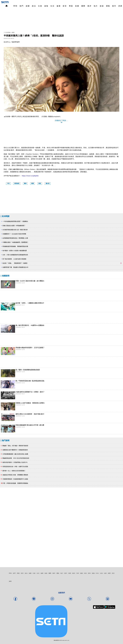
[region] (61, 20)
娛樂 (28, 6)
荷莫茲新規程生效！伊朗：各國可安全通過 (15, 467)
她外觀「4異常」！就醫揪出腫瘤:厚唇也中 (30, 303)
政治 (34, 6)
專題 (71, 6)
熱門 (22, 6)
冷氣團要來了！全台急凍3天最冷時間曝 (14, 234)
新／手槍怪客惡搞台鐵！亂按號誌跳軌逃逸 (30, 381)
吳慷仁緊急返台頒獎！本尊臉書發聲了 (14, 226)
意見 (113, 573)
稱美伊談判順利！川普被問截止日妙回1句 (15, 462)
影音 (65, 6)
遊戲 (81, 573)
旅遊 (102, 6)
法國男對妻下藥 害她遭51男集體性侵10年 (15, 267)
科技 (85, 573)
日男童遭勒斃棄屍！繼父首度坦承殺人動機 (15, 454)
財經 (74, 573)
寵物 (93, 573)
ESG (97, 573)
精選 (109, 573)
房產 (120, 6)
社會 (40, 6)
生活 (52, 6)
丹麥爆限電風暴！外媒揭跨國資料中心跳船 (15, 479)
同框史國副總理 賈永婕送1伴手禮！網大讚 (30, 425)
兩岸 (89, 6)
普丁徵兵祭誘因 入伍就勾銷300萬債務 (14, 259)
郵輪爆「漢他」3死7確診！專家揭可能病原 (15, 446)
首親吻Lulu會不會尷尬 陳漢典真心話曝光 (30, 403)
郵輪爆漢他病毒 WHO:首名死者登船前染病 (16, 458)
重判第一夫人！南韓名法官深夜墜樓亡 (14, 471)
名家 (105, 573)
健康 (59, 6)
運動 (108, 6)
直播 (77, 6)
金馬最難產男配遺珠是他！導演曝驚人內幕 (15, 238)
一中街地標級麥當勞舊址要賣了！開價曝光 (15, 221)
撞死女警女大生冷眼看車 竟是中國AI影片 (30, 414)
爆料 (10, 581)
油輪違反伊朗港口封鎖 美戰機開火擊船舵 (15, 475)
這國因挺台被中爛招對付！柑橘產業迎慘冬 (15, 450)
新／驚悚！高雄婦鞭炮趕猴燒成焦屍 (28, 370)
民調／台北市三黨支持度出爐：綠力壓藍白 (30, 281)
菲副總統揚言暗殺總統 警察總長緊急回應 (15, 246)
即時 (15, 6)
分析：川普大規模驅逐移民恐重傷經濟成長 (15, 255)
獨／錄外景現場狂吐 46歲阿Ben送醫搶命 (30, 325)
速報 (46, 6)
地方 (96, 6)
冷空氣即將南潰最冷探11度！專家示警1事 (15, 230)
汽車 (78, 573)
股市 (114, 6)
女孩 (101, 573)
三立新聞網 (7, 32)
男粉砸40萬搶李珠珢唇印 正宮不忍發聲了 (30, 348)
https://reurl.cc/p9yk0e (30, 176)
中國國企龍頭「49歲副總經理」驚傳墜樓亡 (15, 242)
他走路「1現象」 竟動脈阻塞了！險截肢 (15, 263)
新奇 (89, 573)
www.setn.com (66, 640)
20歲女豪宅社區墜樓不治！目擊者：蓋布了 (30, 392)
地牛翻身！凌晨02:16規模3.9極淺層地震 (14, 251)
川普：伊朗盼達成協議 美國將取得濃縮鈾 (15, 483)
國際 (83, 6)
